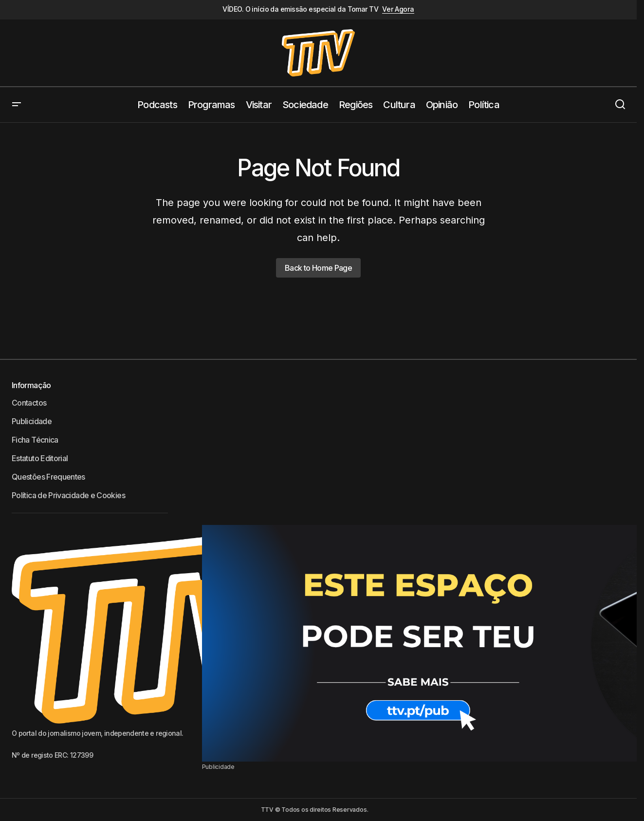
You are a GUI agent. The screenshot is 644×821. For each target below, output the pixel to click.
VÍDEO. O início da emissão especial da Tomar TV (300, 9)
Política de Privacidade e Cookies (68, 495)
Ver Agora (398, 9)
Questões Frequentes (48, 477)
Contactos (29, 403)
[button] (17, 105)
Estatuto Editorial (40, 458)
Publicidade (32, 421)
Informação (31, 385)
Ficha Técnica (35, 440)
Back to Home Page (318, 268)
